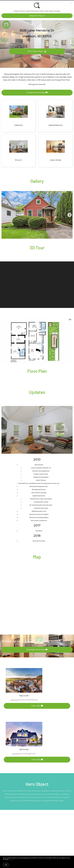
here (34, 84)
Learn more (14, 700)
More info (11, 859)
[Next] (69, 215)
